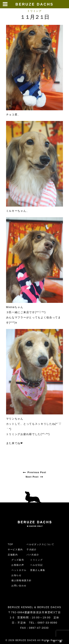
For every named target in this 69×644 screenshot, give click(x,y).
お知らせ (16, 575)
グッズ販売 (18, 560)
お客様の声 (18, 565)
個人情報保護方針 (21, 580)
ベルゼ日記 (36, 565)
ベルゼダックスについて (40, 544)
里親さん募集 (38, 570)
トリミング (34, 11)
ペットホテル (19, 570)
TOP (10, 544)
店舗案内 (13, 555)
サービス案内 (15, 550)
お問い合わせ (20, 586)
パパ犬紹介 (33, 555)
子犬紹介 (32, 550)
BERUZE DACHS (34, 4)
